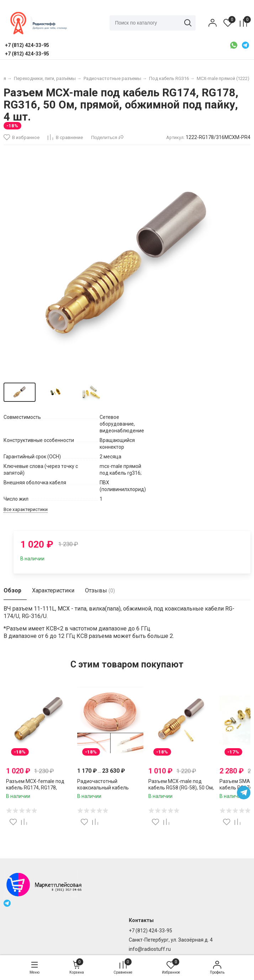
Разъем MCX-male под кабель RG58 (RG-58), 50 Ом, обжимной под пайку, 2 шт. (181, 788)
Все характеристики (26, 509)
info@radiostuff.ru (150, 949)
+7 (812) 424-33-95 (150, 931)
